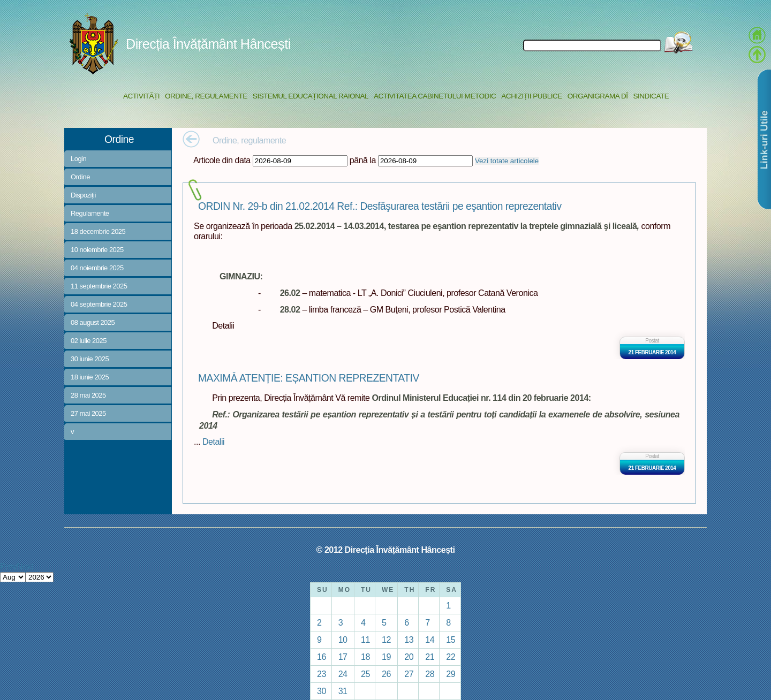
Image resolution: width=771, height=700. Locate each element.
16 (322, 657)
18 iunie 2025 (90, 377)
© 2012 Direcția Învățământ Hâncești (386, 550)
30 (322, 691)
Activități (141, 96)
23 (322, 674)
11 (365, 640)
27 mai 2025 (88, 413)
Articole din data (222, 160)
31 (343, 691)
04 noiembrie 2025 (97, 268)
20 (409, 657)
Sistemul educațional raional (311, 96)
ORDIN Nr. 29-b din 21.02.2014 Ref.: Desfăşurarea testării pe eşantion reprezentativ (380, 206)
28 (430, 674)
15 (451, 640)
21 (430, 657)
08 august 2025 (93, 322)
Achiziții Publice (531, 96)
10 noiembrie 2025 (97, 250)
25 (365, 674)
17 (343, 657)
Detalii (213, 442)
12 (386, 640)
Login (78, 159)
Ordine (80, 177)
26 (386, 674)
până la (363, 160)
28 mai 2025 (88, 395)
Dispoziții (83, 195)
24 (343, 674)
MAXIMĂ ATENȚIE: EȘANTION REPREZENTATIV (309, 378)
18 (365, 657)
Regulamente (90, 213)
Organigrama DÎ (598, 96)
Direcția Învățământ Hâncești (208, 44)
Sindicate (651, 96)
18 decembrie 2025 (98, 231)
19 (386, 657)
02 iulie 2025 (89, 341)
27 (409, 674)
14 (430, 640)
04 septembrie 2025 (99, 304)
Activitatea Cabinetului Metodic (435, 96)
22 (451, 657)
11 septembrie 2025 (99, 286)
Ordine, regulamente (206, 96)
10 (343, 640)
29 (451, 674)
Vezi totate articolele (507, 161)
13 (409, 640)
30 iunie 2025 (90, 359)
